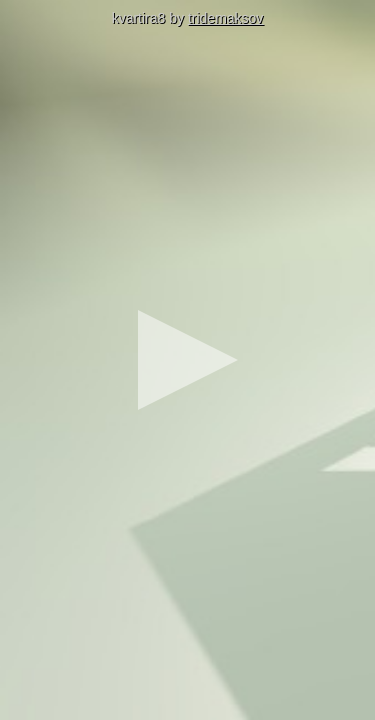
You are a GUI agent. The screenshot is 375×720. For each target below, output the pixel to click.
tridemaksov (225, 18)
